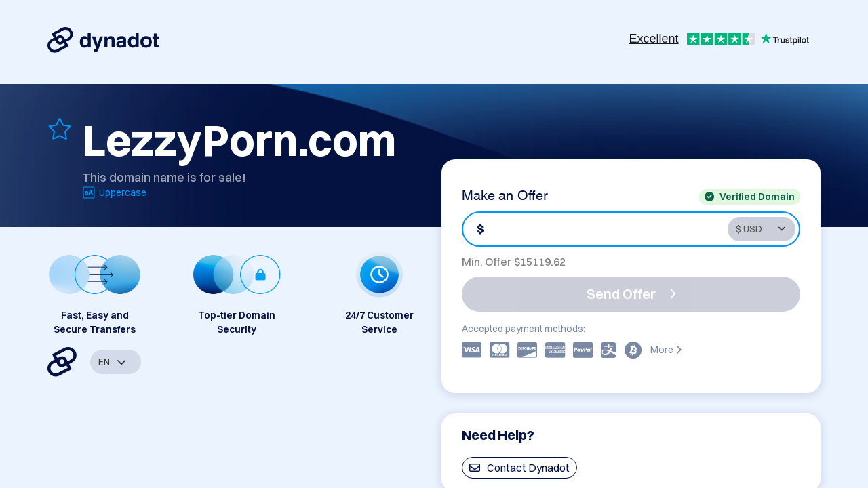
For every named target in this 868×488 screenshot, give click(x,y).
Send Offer (631, 294)
